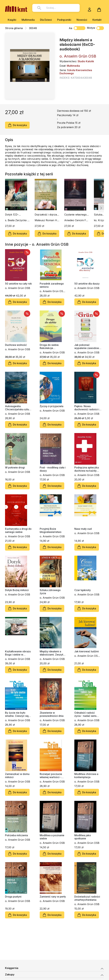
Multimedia (28, 20)
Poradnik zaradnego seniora (52, 285)
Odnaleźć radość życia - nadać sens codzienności (85, 714)
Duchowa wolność (16, 345)
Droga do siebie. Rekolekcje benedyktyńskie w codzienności (51, 346)
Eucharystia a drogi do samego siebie (18, 530)
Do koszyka (17, 125)
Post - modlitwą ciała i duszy (53, 469)
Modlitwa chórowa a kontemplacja (86, 776)
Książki (12, 20)
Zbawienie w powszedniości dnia (52, 714)
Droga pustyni (13, 897)
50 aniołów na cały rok (18, 284)
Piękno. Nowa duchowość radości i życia (87, 408)
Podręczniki (64, 20)
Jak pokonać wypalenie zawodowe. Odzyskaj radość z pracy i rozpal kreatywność (88, 346)
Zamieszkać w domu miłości (17, 776)
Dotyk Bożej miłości (17, 590)
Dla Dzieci (46, 20)
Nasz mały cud (83, 529)
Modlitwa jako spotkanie (83, 837)
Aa (70, 28)
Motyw (95, 28)
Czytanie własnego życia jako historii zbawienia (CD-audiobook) (75, 215)
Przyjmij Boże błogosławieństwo (51, 530)
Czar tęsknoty (83, 590)
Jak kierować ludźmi (87, 651)
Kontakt (97, 20)
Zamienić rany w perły (53, 897)
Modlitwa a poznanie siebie (52, 837)
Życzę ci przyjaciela (52, 406)
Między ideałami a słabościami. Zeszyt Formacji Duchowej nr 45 (52, 653)
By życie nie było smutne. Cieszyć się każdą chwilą (17, 714)
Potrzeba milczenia (16, 835)
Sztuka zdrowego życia (50, 592)
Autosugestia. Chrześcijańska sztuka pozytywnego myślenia (18, 408)
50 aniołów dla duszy (87, 284)
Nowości (82, 20)
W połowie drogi (15, 467)
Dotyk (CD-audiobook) (12, 215)
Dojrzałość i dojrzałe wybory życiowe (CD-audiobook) (47, 215)
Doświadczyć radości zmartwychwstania (87, 898)
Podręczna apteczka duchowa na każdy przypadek (87, 469)
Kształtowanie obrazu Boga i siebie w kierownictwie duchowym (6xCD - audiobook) (18, 653)
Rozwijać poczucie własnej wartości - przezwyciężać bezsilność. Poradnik (52, 776)
